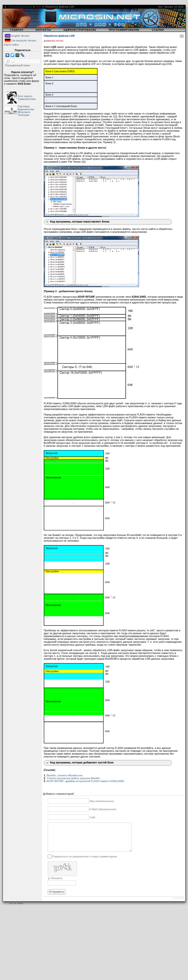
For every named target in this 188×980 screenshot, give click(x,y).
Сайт (92, 817)
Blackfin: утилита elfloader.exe (64, 775)
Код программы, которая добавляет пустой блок (82, 762)
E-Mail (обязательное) (103, 809)
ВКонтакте (24, 112)
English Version (21, 36)
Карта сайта (11, 45)
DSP (38, 7)
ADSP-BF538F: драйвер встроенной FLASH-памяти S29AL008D (85, 781)
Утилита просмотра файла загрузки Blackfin (73, 778)
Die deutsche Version (24, 41)
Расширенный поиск (18, 65)
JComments (178, 904)
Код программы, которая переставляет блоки (80, 222)
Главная (17, 30)
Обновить (57, 884)
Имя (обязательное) (102, 801)
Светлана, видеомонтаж (26, 108)
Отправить (57, 897)
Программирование (20, 7)
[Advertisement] (92, 947)
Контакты (43, 30)
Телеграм (23, 115)
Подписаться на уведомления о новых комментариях (85, 862)
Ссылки (158, 30)
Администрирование (80, 30)
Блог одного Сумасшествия (27, 98)
